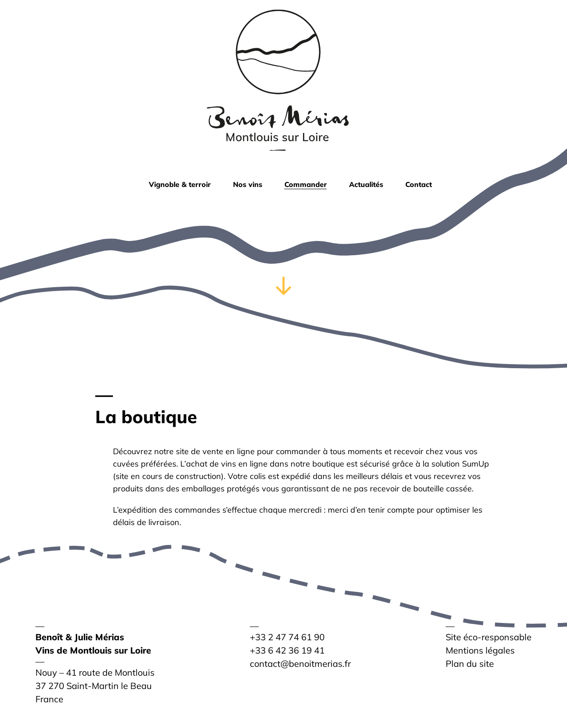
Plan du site (470, 664)
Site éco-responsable (489, 637)
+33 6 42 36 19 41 (287, 650)
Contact (419, 184)
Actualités (366, 184)
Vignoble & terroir (180, 184)
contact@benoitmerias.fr (300, 664)
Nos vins (248, 184)
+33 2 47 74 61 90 (287, 637)
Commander (306, 184)
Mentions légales (480, 650)
